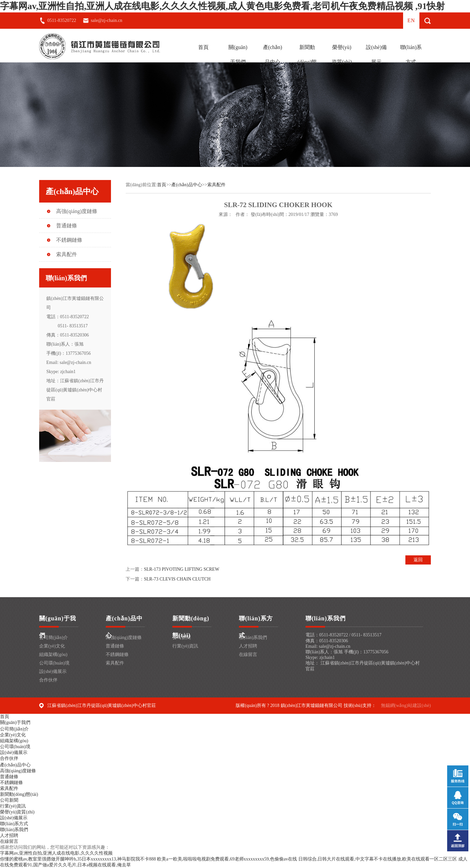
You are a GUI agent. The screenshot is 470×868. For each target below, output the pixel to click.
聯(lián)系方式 (411, 55)
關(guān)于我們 (238, 55)
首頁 (203, 47)
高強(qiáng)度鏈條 (77, 211)
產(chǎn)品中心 (273, 55)
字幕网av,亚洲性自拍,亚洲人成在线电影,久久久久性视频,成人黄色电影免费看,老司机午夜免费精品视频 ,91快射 (222, 6)
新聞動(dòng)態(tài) (307, 62)
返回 (418, 560)
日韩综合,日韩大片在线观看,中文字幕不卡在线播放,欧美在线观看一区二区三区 (378, 859)
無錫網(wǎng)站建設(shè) (406, 705)
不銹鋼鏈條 (69, 240)
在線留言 (248, 655)
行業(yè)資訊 (185, 646)
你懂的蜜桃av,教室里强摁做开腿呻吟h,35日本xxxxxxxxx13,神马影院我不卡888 (78, 859)
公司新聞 (9, 800)
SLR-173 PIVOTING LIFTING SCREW (182, 569)
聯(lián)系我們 (253, 638)
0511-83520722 (62, 20)
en (411, 20)
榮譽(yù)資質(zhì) (342, 55)
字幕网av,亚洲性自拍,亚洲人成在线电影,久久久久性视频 (56, 853)
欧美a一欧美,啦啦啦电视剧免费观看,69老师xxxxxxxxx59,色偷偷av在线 (227, 859)
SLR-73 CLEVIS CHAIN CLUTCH (177, 579)
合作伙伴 (48, 680)
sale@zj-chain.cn (106, 20)
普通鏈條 (67, 226)
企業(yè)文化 (52, 646)
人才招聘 (248, 646)
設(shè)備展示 (376, 55)
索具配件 (67, 254)
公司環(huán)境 (54, 663)
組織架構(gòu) (53, 655)
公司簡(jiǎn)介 (54, 638)
